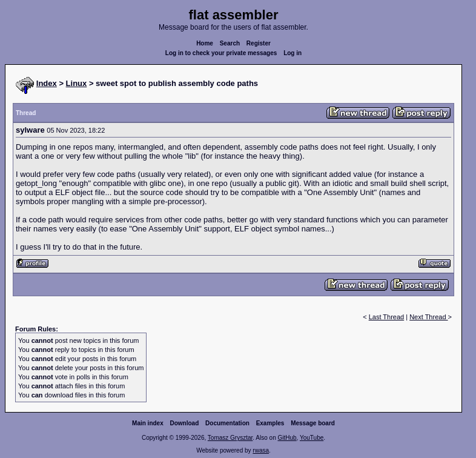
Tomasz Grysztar (230, 438)
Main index (148, 423)
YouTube (312, 438)
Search (230, 43)
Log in (293, 53)
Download (185, 423)
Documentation (227, 423)
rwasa (261, 450)
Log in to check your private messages (221, 53)
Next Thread (428, 317)
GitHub (287, 438)
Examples (270, 423)
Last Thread (387, 317)
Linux (77, 83)
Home (205, 43)
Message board (313, 423)
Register (259, 43)
